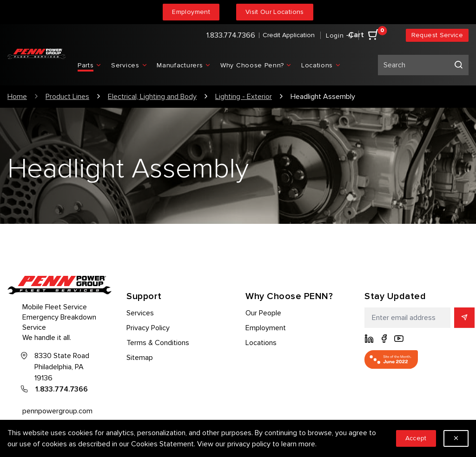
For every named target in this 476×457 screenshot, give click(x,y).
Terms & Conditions (158, 343)
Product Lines (67, 97)
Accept (416, 438)
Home (17, 97)
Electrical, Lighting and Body (152, 97)
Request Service (437, 35)
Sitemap (140, 358)
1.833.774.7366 (231, 35)
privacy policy (249, 444)
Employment (191, 12)
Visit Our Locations (275, 12)
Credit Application (289, 35)
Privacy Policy (148, 328)
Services (140, 313)
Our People (263, 313)
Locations (261, 343)
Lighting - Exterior (244, 97)
